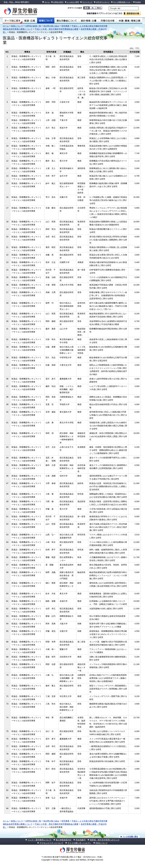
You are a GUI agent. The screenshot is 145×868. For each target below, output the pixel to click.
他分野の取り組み (51, 26)
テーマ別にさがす (12, 21)
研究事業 (65, 26)
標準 (86, 8)
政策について (46, 21)
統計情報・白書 (89, 21)
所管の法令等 (107, 21)
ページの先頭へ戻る (129, 836)
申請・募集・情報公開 (129, 21)
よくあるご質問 (73, 2)
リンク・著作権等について (40, 840)
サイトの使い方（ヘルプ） (79, 843)
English (138, 2)
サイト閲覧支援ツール (122, 2)
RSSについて (102, 843)
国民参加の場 (132, 13)
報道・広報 (30, 21)
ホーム (47, 2)
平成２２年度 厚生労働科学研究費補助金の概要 (57, 29)
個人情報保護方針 (64, 840)
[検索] (124, 8)
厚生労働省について (67, 21)
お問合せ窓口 (58, 2)
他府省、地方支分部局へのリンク (105, 840)
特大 (99, 8)
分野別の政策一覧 (33, 26)
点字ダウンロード (103, 2)
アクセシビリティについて (51, 843)
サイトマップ (87, 2)
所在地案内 (81, 840)
